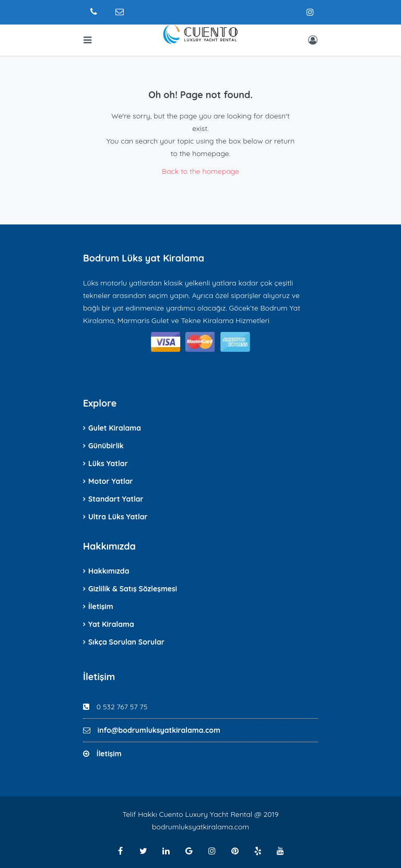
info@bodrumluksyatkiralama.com (159, 730)
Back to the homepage (200, 171)
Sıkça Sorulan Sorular (126, 642)
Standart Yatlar (116, 499)
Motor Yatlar (111, 481)
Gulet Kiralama (115, 428)
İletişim (101, 607)
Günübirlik (106, 446)
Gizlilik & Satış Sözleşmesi (133, 589)
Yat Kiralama (111, 624)
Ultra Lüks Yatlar (118, 517)
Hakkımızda (109, 571)
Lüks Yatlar (108, 463)
